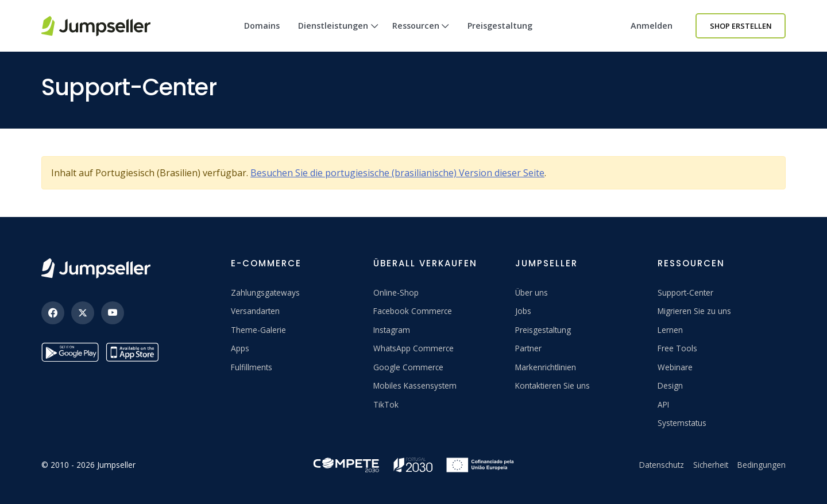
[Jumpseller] (96, 268)
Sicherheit (711, 465)
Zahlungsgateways (265, 292)
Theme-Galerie (258, 330)
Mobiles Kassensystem (415, 385)
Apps (240, 348)
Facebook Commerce (413, 311)
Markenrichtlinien (546, 367)
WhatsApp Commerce (413, 348)
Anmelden (652, 26)
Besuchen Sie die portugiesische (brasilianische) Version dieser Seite (397, 173)
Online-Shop (396, 292)
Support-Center (685, 292)
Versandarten (255, 311)
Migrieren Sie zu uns (694, 311)
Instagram (392, 330)
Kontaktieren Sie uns (552, 385)
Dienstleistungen (338, 36)
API (663, 404)
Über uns (532, 292)
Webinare (675, 367)
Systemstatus (682, 423)
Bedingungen (762, 465)
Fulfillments (252, 367)
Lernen (670, 330)
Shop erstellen (741, 26)
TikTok (386, 404)
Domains (262, 26)
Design (670, 385)
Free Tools (677, 348)
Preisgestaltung (500, 26)
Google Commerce (408, 367)
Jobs (523, 311)
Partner (528, 348)
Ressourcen (421, 36)
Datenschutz (662, 465)
